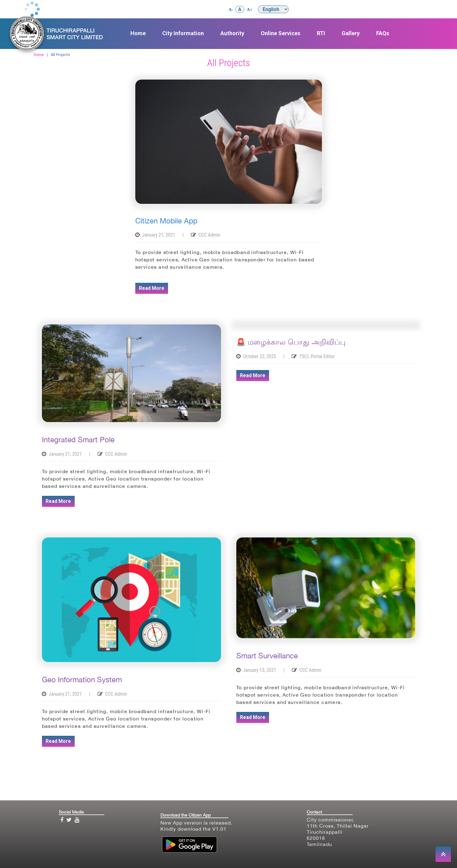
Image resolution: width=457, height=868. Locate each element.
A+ (249, 10)
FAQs (383, 33)
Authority (232, 33)
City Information (183, 33)
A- (231, 10)
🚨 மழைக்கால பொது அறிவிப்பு (291, 342)
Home (138, 33)
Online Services (281, 33)
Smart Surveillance (267, 656)
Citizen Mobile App (166, 221)
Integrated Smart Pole (78, 440)
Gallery (351, 33)
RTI (321, 33)
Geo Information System (82, 679)
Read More (152, 288)
